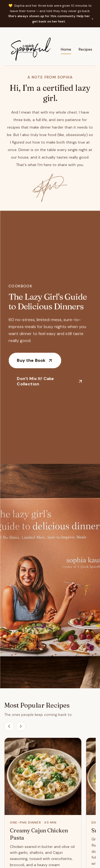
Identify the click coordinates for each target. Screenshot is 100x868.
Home (66, 50)
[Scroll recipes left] (9, 726)
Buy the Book (35, 360)
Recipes (85, 49)
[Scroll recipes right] (21, 726)
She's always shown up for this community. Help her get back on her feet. (51, 19)
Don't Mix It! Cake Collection (50, 381)
